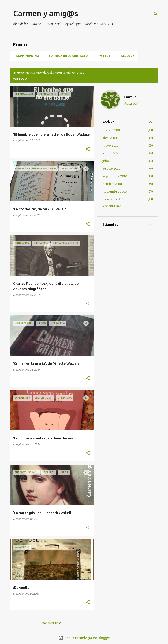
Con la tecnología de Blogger (84, 638)
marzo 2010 (111, 130)
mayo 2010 (110, 146)
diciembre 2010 (114, 199)
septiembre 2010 (115, 176)
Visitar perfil (132, 104)
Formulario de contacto (67, 56)
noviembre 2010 (115, 192)
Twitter (102, 56)
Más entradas (52, 623)
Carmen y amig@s (46, 13)
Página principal (26, 56)
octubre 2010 (112, 184)
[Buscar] (156, 14)
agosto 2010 (111, 169)
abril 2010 (110, 138)
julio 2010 (109, 161)
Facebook (126, 56)
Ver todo (20, 79)
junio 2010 (110, 153)
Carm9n (130, 97)
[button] (88, 149)
